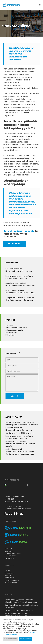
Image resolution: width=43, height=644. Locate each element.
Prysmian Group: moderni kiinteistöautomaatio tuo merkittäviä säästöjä (20, 284)
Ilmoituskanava (11, 583)
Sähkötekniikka (11, 333)
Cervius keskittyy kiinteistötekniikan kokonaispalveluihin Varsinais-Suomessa (22, 423)
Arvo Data (9, 552)
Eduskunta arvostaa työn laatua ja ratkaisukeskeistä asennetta (19, 277)
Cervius (8, 571)
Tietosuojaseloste (12, 581)
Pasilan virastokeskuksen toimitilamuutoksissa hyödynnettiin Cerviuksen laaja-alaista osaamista (20, 292)
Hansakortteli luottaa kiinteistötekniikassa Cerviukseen (19, 270)
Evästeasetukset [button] (10, 639)
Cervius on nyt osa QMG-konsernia (19, 433)
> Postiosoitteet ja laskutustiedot (18, 509)
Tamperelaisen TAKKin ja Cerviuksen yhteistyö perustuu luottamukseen (20, 299)
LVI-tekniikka (10, 335)
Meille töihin (9, 578)
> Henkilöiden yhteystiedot (15, 507)
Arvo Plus (9, 325)
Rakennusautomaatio (14, 330)
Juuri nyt (8, 576)
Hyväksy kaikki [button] (26, 639)
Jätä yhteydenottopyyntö (19, 231)
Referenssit (9, 574)
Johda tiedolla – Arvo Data (16, 328)
